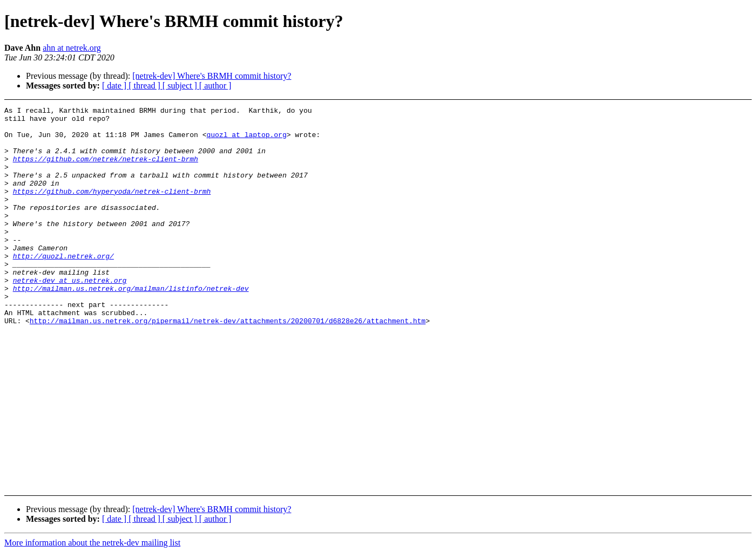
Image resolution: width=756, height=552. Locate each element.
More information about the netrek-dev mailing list (92, 543)
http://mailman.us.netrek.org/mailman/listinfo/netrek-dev (131, 325)
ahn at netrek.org (72, 48)
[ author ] (215, 86)
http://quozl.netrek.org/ (63, 287)
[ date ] (115, 86)
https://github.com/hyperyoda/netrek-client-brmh (112, 209)
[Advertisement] (673, 134)
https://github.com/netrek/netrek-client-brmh (106, 170)
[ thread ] (146, 86)
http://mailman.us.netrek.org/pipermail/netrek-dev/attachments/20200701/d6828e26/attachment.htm (228, 364)
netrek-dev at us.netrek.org (70, 316)
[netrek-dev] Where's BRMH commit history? (212, 76)
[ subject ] (181, 86)
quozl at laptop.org (246, 141)
